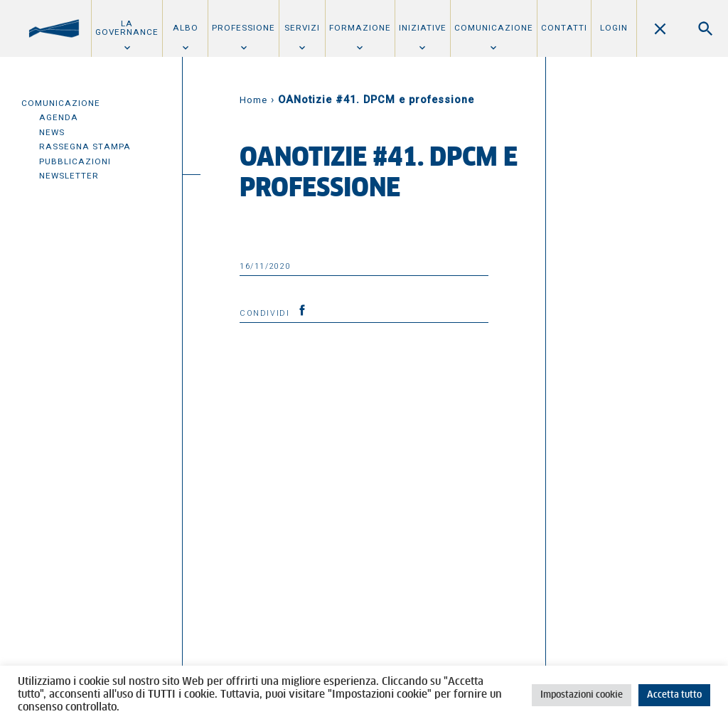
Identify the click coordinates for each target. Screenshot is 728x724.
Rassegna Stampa (85, 147)
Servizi (302, 28)
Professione (243, 28)
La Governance (127, 28)
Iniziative (423, 28)
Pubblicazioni (75, 161)
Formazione (360, 28)
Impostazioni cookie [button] (582, 695)
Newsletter (69, 176)
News (52, 132)
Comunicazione (494, 28)
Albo (186, 28)
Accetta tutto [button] (674, 695)
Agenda (59, 117)
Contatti (564, 28)
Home (253, 100)
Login (614, 28)
